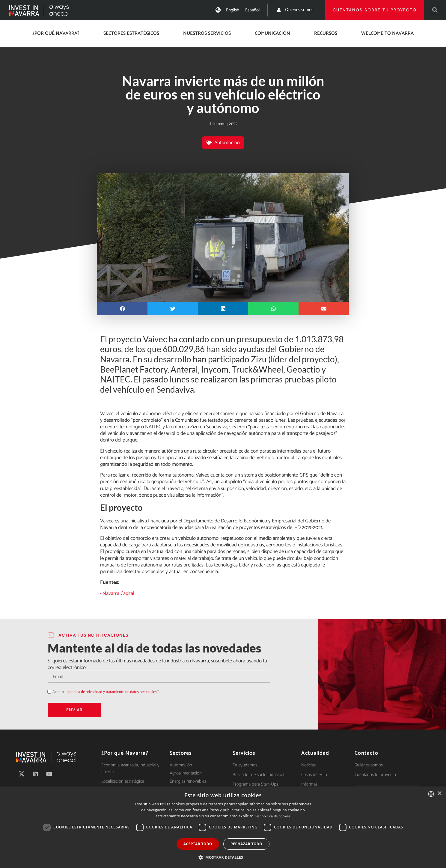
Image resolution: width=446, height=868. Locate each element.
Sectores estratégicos (131, 33)
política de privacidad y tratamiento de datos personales (112, 692)
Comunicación (272, 33)
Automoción (227, 143)
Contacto (366, 753)
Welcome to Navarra (387, 33)
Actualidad (315, 753)
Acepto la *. (106, 692)
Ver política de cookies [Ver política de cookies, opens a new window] (273, 816)
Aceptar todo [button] (198, 844)
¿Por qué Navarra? (56, 33)
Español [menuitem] (252, 10)
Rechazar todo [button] (246, 844)
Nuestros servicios (207, 33)
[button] (435, 10)
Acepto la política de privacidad (48, 691)
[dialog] (223, 827)
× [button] (439, 794)
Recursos (326, 33)
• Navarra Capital (117, 593)
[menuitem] (233, 10)
